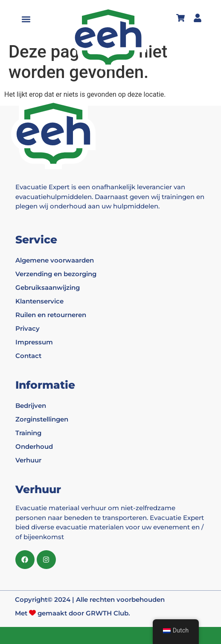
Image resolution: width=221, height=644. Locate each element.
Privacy (28, 328)
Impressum (34, 342)
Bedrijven (31, 406)
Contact (28, 356)
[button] (26, 19)
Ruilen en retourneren (51, 315)
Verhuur (28, 460)
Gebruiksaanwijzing (48, 287)
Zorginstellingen (42, 419)
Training (28, 433)
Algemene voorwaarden (55, 260)
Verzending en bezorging (56, 274)
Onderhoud (34, 446)
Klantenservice (39, 301)
